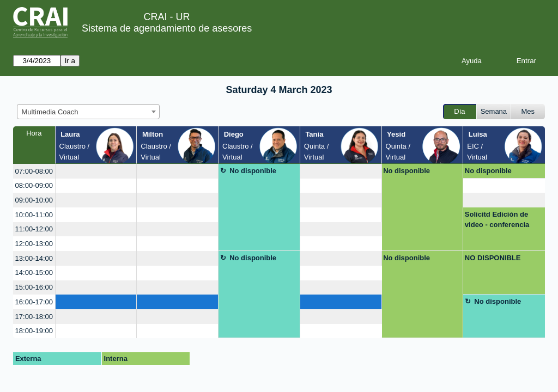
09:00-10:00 (34, 200)
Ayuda (472, 61)
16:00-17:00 (34, 302)
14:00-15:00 (34, 272)
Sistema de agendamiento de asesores (167, 28)
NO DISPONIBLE (493, 258)
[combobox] (88, 112)
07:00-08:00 (34, 171)
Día (459, 111)
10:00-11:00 (34, 215)
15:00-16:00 (34, 287)
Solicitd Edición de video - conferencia (497, 220)
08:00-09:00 (34, 185)
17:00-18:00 (34, 317)
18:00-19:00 (34, 331)
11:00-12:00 (34, 229)
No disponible (253, 171)
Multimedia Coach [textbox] (50, 112)
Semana (494, 111)
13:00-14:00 (34, 258)
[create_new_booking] (96, 171)
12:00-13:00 (34, 244)
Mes (528, 111)
